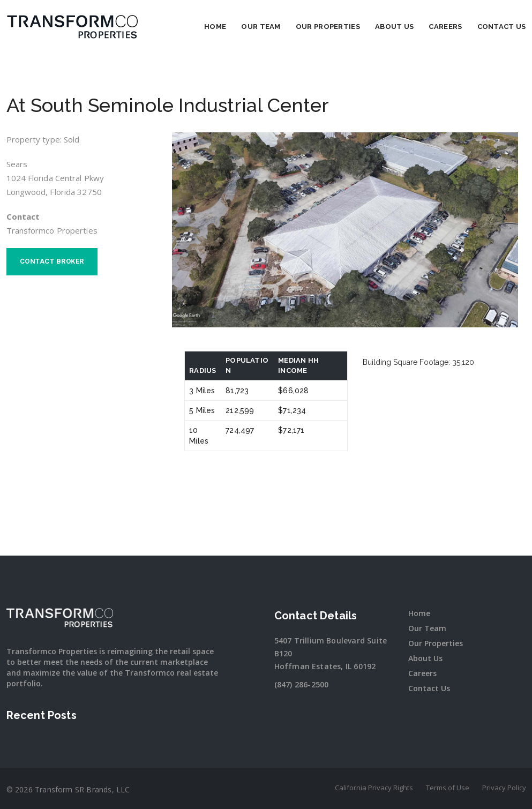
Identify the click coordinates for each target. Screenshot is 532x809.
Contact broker (52, 261)
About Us (394, 27)
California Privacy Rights (374, 788)
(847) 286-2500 (302, 684)
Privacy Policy (504, 788)
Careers (445, 27)
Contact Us (502, 27)
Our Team (261, 27)
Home (215, 27)
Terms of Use (448, 788)
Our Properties (328, 27)
